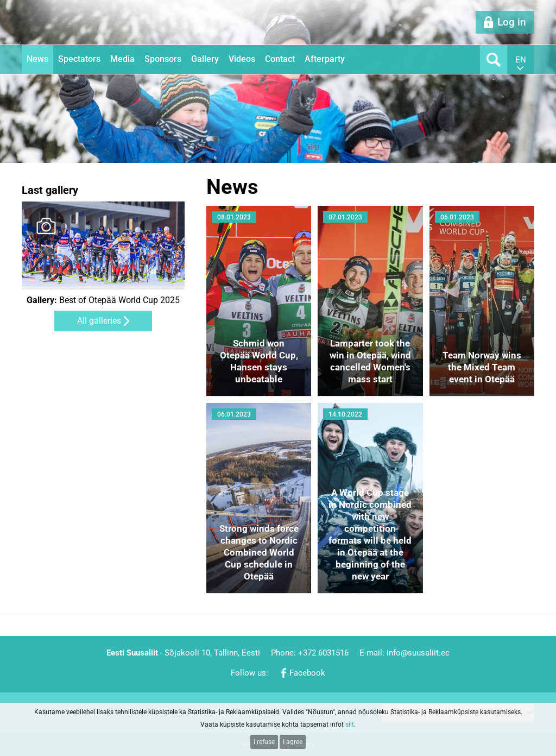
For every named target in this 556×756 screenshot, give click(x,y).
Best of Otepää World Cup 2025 (103, 300)
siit (350, 724)
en (521, 60)
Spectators (79, 59)
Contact (280, 59)
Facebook (307, 673)
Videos (242, 59)
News (37, 59)
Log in (512, 22)
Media (122, 59)
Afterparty (325, 59)
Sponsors (163, 59)
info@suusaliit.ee (418, 653)
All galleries (99, 321)
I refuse (264, 742)
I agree (293, 742)
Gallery (205, 59)
